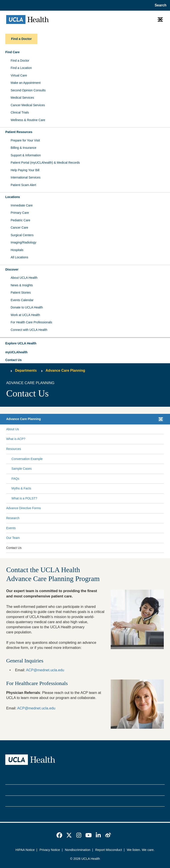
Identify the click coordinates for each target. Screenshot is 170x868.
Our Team (13, 538)
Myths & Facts (21, 488)
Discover (12, 269)
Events (11, 528)
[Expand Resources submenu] (91, 449)
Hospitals (17, 250)
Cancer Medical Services (28, 105)
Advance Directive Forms (23, 508)
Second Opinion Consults (28, 90)
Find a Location (21, 68)
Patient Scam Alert (23, 185)
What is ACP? (16, 439)
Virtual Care (19, 75)
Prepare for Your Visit (25, 140)
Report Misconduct (109, 850)
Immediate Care (22, 205)
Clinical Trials (20, 112)
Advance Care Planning (65, 370)
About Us (13, 429)
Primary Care (20, 213)
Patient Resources (19, 132)
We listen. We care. (141, 850)
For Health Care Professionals (31, 322)
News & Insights (22, 285)
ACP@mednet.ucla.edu (45, 670)
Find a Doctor (20, 61)
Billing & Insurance (23, 148)
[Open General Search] (160, 5)
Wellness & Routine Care (28, 120)
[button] (85, 344)
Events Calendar (22, 300)
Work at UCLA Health (25, 315)
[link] (59, 835)
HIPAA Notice (25, 850)
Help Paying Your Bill (25, 170)
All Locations (19, 257)
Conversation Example (27, 459)
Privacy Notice (50, 850)
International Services (26, 177)
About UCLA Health (24, 278)
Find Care (13, 52)
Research (13, 518)
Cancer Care (19, 228)
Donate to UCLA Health (27, 307)
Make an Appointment (26, 83)
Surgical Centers (22, 235)
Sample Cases (22, 469)
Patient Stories (21, 293)
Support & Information (26, 155)
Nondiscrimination (78, 850)
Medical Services (22, 98)
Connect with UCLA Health (29, 330)
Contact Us (14, 360)
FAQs (15, 479)
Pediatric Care (20, 220)
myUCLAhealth (16, 352)
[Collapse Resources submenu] (163, 449)
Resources (14, 449)
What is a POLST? (24, 498)
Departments (26, 370)
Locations (13, 197)
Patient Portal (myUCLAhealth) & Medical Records (45, 163)
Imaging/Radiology (23, 242)
